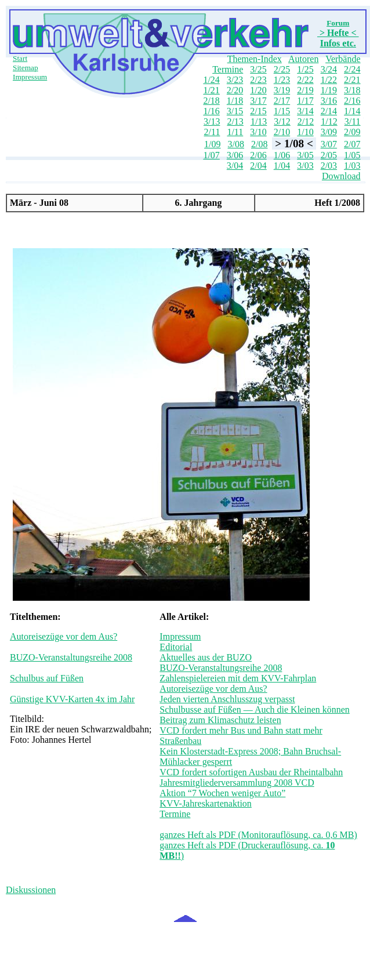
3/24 (329, 69)
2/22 (305, 80)
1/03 (352, 166)
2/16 (352, 101)
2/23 (258, 80)
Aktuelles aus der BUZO (206, 657)
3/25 (258, 69)
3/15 (235, 111)
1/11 (235, 132)
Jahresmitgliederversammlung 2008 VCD (237, 783)
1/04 (282, 166)
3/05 (305, 155)
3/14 (305, 111)
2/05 (329, 155)
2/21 (352, 80)
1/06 (282, 155)
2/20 (235, 90)
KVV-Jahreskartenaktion (205, 803)
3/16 (329, 101)
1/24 (211, 80)
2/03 (329, 166)
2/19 (305, 90)
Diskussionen (31, 890)
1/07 (211, 155)
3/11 (353, 121)
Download (341, 176)
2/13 (235, 121)
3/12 (282, 121)
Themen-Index (255, 59)
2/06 (258, 155)
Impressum (30, 77)
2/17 (282, 101)
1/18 (235, 101)
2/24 (352, 69)
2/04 (258, 166)
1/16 (211, 111)
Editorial (176, 647)
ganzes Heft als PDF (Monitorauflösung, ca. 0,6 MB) (258, 835)
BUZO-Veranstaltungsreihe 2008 (71, 657)
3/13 (212, 121)
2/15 (258, 111)
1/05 (352, 155)
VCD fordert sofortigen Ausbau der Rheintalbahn (251, 772)
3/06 (235, 155)
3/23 (235, 80)
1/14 (352, 111)
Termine (228, 69)
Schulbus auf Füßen (47, 678)
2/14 (329, 111)
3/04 (235, 166)
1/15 (282, 111)
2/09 (352, 132)
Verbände (343, 59)
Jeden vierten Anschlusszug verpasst (227, 699)
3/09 (329, 132)
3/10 (258, 132)
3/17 (258, 101)
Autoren (303, 59)
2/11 (212, 132)
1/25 (305, 69)
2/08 (259, 144)
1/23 (282, 80)
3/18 (352, 90)
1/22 (329, 80)
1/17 (305, 101)
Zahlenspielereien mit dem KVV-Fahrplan (238, 678)
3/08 (236, 144)
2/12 (306, 121)
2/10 (282, 132)
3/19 (282, 90)
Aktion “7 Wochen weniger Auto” (222, 793)
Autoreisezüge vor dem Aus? (64, 636)
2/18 (211, 101)
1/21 (211, 90)
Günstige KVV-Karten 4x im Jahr (72, 699)
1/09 (212, 144)
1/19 (329, 90)
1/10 (305, 132)
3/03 (305, 166)
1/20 (258, 90)
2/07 (352, 144)
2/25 (282, 69)
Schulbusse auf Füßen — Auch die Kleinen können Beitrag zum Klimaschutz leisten (255, 715)
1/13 (259, 121)
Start (20, 58)
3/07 (329, 144)
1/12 (329, 121)
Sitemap (26, 68)
